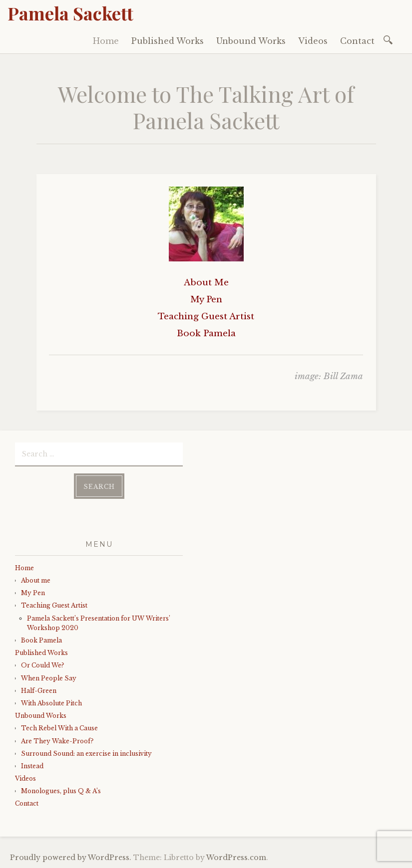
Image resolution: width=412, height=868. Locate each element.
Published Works (168, 41)
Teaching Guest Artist (54, 605)
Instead (32, 766)
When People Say (49, 678)
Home (106, 41)
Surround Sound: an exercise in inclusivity (86, 754)
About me (36, 580)
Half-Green (39, 691)
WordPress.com (236, 858)
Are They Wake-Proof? (57, 741)
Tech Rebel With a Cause (59, 728)
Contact (357, 41)
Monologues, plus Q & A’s (61, 791)
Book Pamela (41, 640)
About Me (206, 283)
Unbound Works (251, 41)
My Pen (33, 593)
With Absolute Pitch (51, 703)
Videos (313, 41)
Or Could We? (42, 665)
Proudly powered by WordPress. (71, 858)
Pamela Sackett (70, 13)
